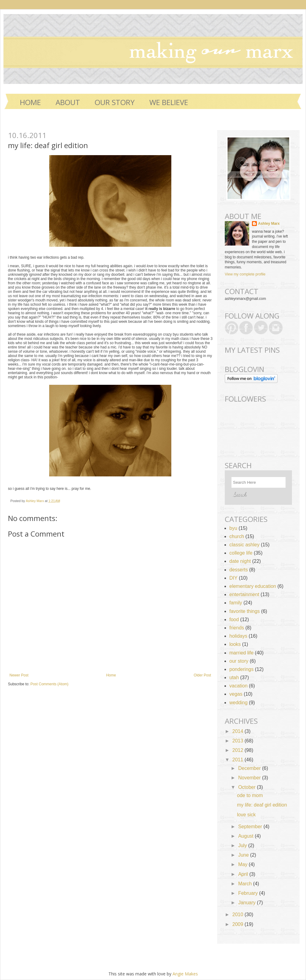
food (234, 619)
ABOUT (68, 102)
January (248, 903)
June (244, 855)
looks (235, 644)
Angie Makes (185, 974)
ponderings (241, 669)
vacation (239, 686)
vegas (236, 694)
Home (30, 102)
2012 (239, 750)
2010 (239, 914)
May (244, 864)
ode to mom (250, 795)
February (249, 893)
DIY (233, 578)
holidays (238, 636)
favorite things (245, 611)
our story (239, 661)
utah (234, 678)
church (237, 536)
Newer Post (19, 675)
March (246, 884)
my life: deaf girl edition (262, 805)
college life (241, 553)
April (244, 874)
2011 (239, 760)
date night (240, 561)
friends (237, 628)
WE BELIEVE (169, 102)
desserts (239, 570)
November (250, 778)
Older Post (202, 675)
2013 (239, 741)
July (243, 845)
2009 (239, 924)
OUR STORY (115, 102)
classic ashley (244, 545)
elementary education (253, 586)
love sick (246, 815)
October (248, 787)
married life (241, 653)
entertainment (244, 594)
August (246, 836)
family (236, 603)
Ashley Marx (35, 501)
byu (233, 528)
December (250, 768)
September (251, 827)
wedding (239, 703)
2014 (239, 731)
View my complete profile (245, 274)
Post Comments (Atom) (49, 684)
